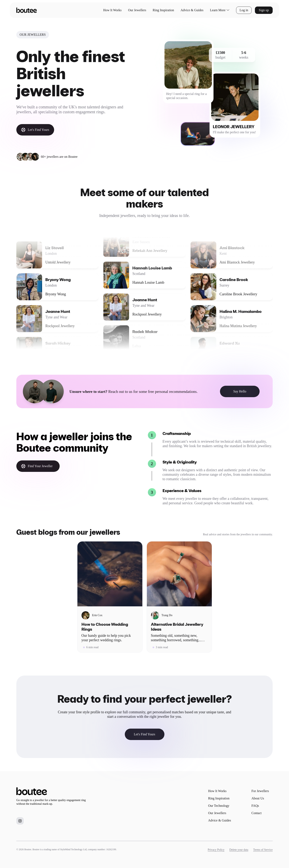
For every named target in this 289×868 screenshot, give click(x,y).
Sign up (264, 10)
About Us (258, 798)
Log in (244, 10)
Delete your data (239, 850)
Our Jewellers (137, 10)
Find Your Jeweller (37, 466)
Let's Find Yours (35, 130)
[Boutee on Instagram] (20, 821)
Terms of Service (263, 850)
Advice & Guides (192, 10)
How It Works (112, 10)
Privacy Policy (216, 850)
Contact (257, 813)
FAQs (255, 806)
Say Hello (240, 391)
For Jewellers (260, 791)
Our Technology (219, 806)
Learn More (220, 10)
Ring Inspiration (163, 10)
